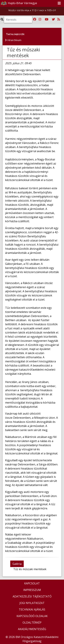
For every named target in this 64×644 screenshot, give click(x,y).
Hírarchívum (13, 40)
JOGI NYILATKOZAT (32, 603)
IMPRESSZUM (32, 590)
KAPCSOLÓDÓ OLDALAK (32, 616)
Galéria (17, 564)
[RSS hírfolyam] (59, 19)
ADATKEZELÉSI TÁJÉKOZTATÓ (32, 596)
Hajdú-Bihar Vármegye (19, 3)
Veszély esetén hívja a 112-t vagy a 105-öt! (32, 10)
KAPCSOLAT (32, 583)
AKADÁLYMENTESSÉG (32, 629)
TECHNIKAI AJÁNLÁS (32, 609)
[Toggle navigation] (59, 3)
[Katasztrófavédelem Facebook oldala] (35, 19)
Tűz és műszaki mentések (23, 52)
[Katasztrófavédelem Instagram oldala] (40, 19)
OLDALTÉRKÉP (32, 623)
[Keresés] (18, 20)
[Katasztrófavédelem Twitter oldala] (53, 19)
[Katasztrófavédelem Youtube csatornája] (47, 19)
